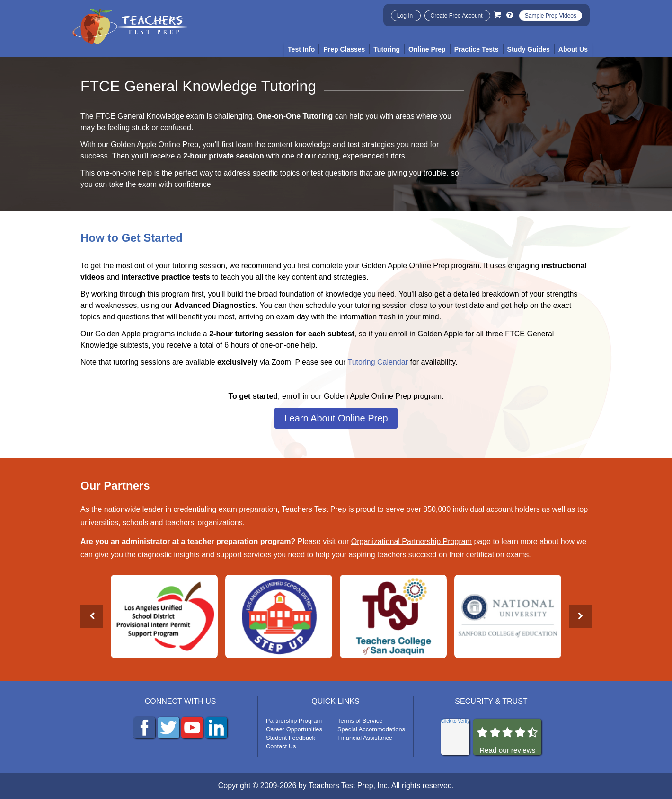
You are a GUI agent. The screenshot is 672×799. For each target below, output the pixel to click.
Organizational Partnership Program (411, 541)
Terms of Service (360, 721)
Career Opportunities (294, 729)
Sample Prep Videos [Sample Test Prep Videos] (551, 16)
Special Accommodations (371, 729)
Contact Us (281, 746)
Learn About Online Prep (336, 418)
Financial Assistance (365, 738)
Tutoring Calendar (378, 362)
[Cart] (498, 15)
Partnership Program (294, 721)
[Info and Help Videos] (511, 15)
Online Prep (179, 145)
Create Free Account (457, 16)
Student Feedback (291, 738)
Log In (406, 16)
